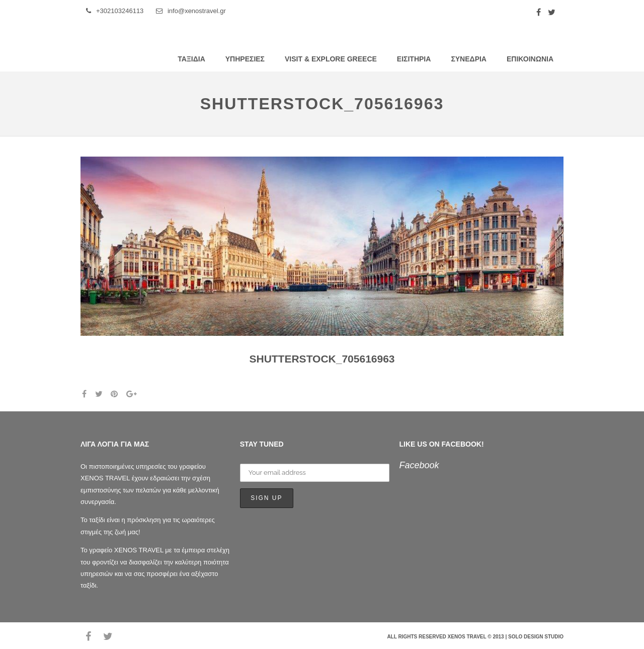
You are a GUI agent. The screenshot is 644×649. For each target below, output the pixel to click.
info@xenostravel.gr (191, 11)
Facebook (419, 465)
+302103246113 (115, 11)
